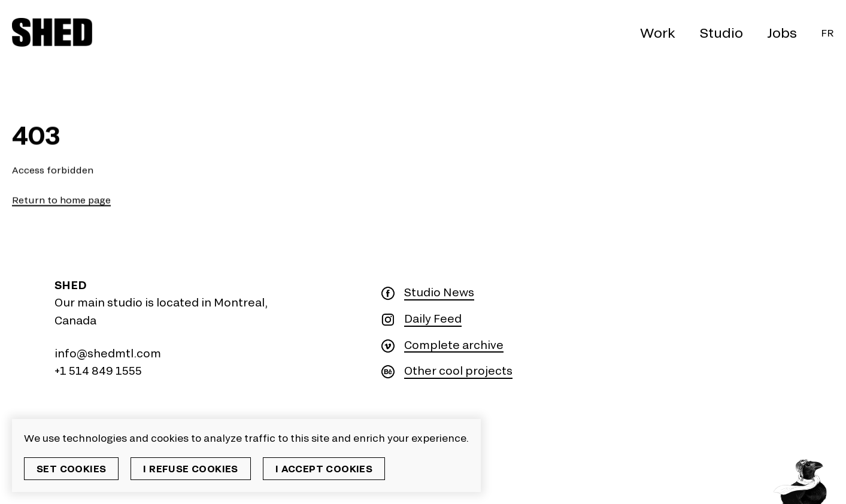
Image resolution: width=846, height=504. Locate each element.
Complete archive (454, 345)
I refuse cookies (190, 468)
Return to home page (61, 200)
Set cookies (71, 468)
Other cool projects (458, 371)
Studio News (439, 292)
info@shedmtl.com (108, 353)
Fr (827, 33)
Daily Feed (433, 319)
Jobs (782, 32)
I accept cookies (324, 468)
